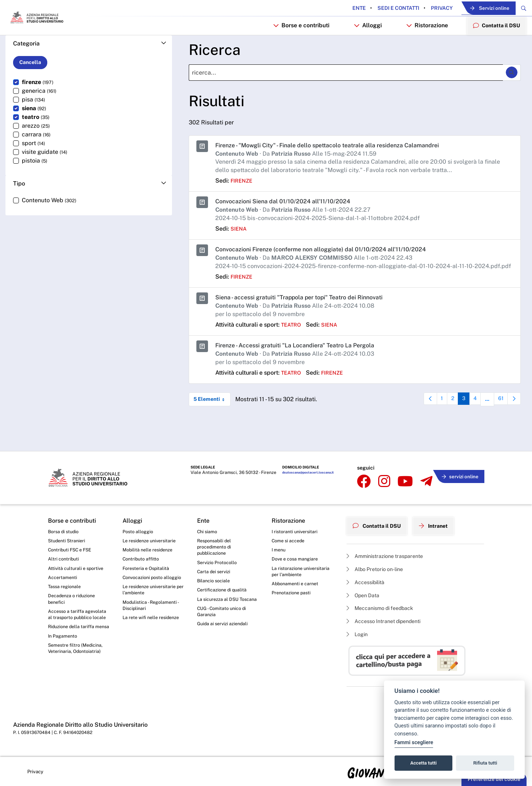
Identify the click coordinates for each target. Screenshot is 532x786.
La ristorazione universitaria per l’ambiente (303, 573)
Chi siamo (208, 529)
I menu (279, 549)
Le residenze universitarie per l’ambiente (152, 600)
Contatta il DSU (380, 522)
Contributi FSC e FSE (72, 549)
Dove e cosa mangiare (297, 559)
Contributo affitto (143, 559)
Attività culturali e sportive (78, 570)
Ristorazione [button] (421, 46)
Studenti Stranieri (68, 539)
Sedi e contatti (376, 8)
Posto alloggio (139, 529)
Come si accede (290, 539)
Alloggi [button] (362, 46)
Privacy (419, 8)
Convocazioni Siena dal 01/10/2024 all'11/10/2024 (289, 225)
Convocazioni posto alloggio (145, 583)
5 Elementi (212, 423)
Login (358, 634)
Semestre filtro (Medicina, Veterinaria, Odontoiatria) (78, 672)
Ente (337, 8)
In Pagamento (64, 658)
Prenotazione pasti (293, 597)
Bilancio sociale (215, 584)
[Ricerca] (346, 96)
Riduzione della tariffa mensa (74, 645)
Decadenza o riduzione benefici (74, 603)
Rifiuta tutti (485, 763)
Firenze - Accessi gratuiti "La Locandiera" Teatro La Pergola (305, 369)
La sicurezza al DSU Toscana (220, 607)
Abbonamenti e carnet (297, 587)
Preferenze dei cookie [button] (494, 779)
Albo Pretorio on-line (379, 564)
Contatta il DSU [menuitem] (494, 46)
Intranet (441, 522)
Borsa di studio (65, 529)
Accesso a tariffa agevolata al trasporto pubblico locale (74, 624)
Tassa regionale (66, 590)
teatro (293, 348)
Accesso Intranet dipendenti (389, 620)
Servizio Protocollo (219, 564)
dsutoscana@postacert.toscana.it (305, 477)
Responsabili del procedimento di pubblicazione (216, 546)
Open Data (365, 592)
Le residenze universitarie (152, 539)
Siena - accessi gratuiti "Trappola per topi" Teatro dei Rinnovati (310, 321)
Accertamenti (64, 579)
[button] (89, 67)
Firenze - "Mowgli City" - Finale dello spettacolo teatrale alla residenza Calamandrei (342, 168)
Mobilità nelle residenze (150, 549)
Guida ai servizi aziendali (225, 638)
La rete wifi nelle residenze (154, 631)
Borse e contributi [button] (295, 46)
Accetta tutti (423, 763)
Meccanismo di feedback (385, 606)
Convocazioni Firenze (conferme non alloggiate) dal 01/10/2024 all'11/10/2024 (332, 273)
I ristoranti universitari (297, 529)
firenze (243, 204)
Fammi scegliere (414, 743)
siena (239, 252)
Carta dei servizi (215, 574)
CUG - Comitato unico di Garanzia (224, 625)
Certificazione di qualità (225, 594)
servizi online (457, 476)
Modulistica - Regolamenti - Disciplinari (153, 618)
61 (500, 425)
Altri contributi (64, 559)
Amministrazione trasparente (390, 550)
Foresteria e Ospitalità (148, 570)
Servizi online (477, 9)
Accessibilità (368, 578)
